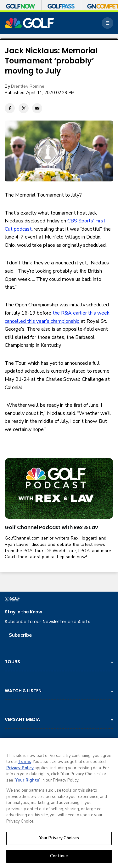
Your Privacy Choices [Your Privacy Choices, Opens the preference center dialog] (59, 839)
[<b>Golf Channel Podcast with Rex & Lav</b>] (59, 488)
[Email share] (37, 108)
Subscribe (20, 635)
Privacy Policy (20, 769)
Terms (25, 763)
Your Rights (27, 781)
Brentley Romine (28, 86)
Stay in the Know (23, 612)
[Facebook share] (10, 108)
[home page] (29, 23)
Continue (59, 857)
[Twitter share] (24, 108)
